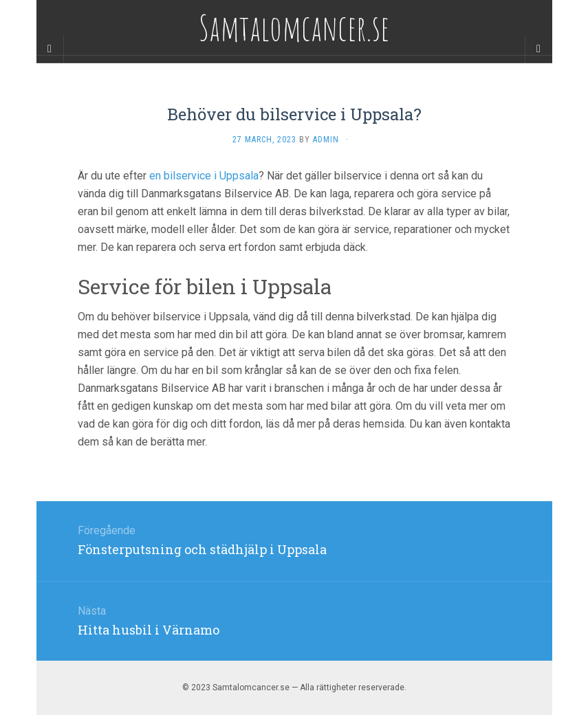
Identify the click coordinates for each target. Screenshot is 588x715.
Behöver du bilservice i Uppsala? (294, 114)
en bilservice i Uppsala (204, 176)
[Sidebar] (50, 49)
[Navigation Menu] (538, 49)
